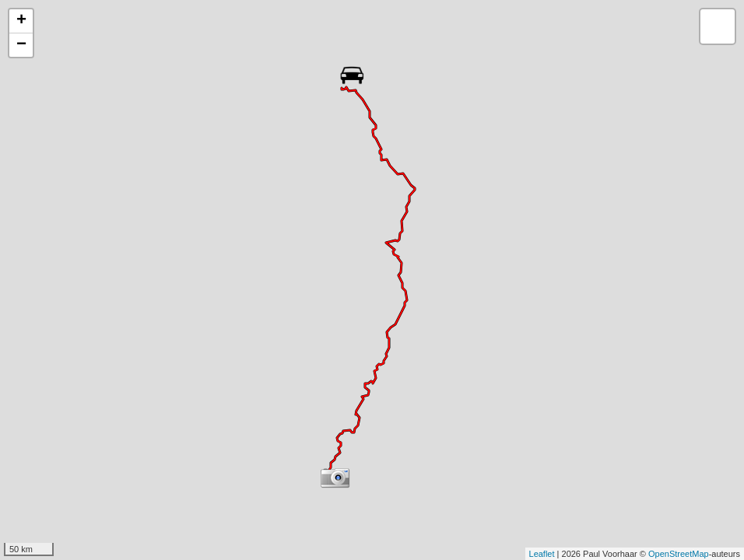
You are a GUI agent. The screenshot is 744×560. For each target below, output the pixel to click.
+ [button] (21, 21)
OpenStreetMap (679, 554)
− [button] (21, 45)
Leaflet (542, 554)
